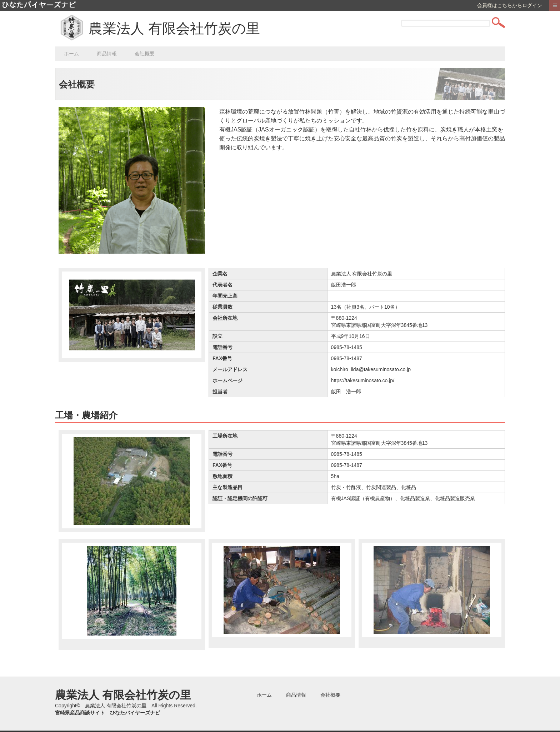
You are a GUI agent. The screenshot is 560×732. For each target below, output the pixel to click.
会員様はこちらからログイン (510, 5)
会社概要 (145, 54)
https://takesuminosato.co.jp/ (363, 380)
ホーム (71, 54)
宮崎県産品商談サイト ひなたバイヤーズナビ (107, 713)
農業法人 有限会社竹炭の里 (174, 28)
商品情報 (107, 54)
